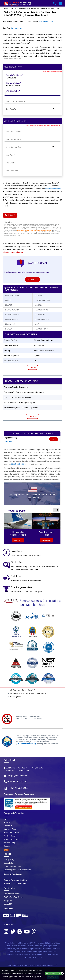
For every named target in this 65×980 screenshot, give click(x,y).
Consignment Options (12, 894)
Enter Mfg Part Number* (14, 75)
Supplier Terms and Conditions (15, 883)
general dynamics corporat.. (44, 350)
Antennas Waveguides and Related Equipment (21, 408)
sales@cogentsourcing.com (13, 252)
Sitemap (7, 846)
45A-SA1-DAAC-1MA (42, 300)
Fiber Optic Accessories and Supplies (18, 397)
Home (6, 819)
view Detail (18, 540)
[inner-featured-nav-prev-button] (55, 510)
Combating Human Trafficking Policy (17, 870)
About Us (7, 822)
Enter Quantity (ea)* (13, 91)
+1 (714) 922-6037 (18, 788)
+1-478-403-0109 (17, 781)
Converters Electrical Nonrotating (16, 387)
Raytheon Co (9, 441)
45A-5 (37, 324)
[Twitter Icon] (13, 932)
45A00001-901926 (11, 319)
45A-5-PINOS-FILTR (12, 295)
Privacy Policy (9, 860)
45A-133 (8, 300)
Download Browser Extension (19, 794)
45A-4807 (8, 329)
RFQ (54, 439)
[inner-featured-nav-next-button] (58, 510)
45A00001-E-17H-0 (12, 315)
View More (32, 416)
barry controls (39, 345)
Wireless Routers (10, 836)
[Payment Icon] (6, 916)
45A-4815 (8, 305)
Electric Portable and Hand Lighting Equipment (21, 402)
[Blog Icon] (20, 932)
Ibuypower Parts (10, 829)
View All (33, 367)
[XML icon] (32, 850)
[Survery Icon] (25, 807)
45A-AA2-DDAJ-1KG (12, 310)
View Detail (46, 540)
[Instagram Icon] (6, 932)
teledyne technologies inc (43, 340)
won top (7, 350)
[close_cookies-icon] (62, 973)
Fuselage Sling (17, 28)
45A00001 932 (10, 324)
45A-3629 (38, 295)
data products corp (11, 361)
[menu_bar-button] (60, 4)
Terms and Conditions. (53, 189)
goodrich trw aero (11, 340)
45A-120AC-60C (40, 315)
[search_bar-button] (54, 4)
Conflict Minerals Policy (12, 866)
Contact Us (8, 826)
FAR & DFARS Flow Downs (13, 897)
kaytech (37, 356)
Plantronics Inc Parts (12, 832)
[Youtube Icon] (27, 932)
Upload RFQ (8, 904)
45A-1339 (38, 305)
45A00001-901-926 (42, 310)
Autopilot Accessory (11, 839)
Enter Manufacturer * (13, 83)
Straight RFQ (8, 900)
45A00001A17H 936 (42, 319)
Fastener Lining (9, 843)
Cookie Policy (9, 863)
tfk (35, 361)
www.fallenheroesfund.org (26, 744)
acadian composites (11, 356)
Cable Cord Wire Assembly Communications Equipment (24, 392)
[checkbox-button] (3, 183)
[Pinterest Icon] (34, 932)
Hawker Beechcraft (46, 21)
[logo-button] (32, 4)
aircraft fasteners (17, 464)
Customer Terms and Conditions (16, 880)
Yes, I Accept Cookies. (53, 973)
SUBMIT (10, 215)
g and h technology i (12, 345)
